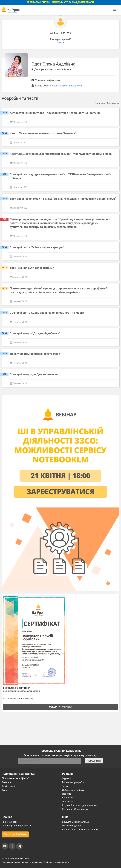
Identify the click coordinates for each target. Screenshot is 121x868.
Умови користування (32, 862)
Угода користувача (11, 862)
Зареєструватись (60, 33)
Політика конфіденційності (56, 862)
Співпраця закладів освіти (16, 826)
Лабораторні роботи (73, 790)
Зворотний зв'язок (15, 834)
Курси (5, 790)
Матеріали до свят (72, 826)
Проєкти (67, 794)
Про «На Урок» (10, 822)
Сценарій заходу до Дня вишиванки (34, 374)
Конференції (8, 786)
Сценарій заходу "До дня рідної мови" (35, 333)
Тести (65, 786)
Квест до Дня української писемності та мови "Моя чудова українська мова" (61, 154)
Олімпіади (68, 802)
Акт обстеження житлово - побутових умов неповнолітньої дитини (55, 113)
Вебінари (7, 782)
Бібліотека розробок (73, 782)
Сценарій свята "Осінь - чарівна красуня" (37, 247)
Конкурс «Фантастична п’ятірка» (80, 830)
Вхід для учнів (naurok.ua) (76, 822)
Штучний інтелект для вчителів (79, 805)
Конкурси (67, 798)
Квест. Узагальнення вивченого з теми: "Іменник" (43, 133)
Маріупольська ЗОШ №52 (67, 86)
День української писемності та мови (35, 354)
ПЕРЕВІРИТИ (94, 761)
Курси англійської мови (75, 809)
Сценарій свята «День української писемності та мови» (47, 313)
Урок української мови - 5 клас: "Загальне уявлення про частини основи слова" (63, 199)
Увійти (61, 43)
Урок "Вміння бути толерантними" (32, 268)
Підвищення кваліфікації (15, 778)
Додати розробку (60, 707)
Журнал (66, 778)
